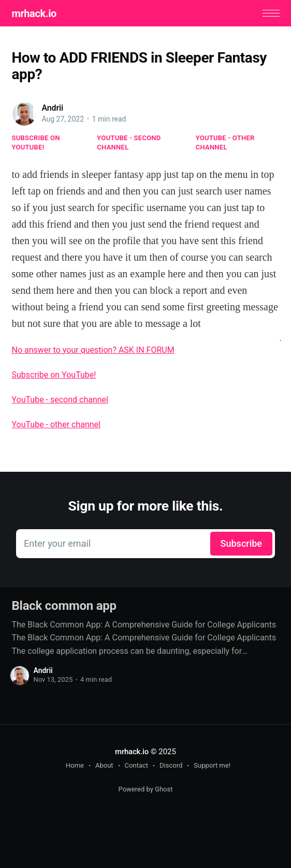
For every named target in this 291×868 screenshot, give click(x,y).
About (104, 765)
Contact (136, 765)
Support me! (212, 765)
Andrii (52, 108)
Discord (171, 765)
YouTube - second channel (129, 143)
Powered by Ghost (146, 789)
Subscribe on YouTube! (35, 143)
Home (75, 765)
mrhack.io (34, 13)
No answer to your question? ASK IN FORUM (93, 350)
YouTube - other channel (225, 143)
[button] (271, 13)
